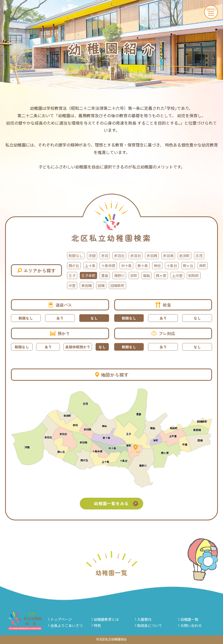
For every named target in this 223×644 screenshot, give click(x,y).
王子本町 (88, 275)
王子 (72, 275)
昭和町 (194, 275)
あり (60, 318)
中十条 (126, 266)
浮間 (92, 256)
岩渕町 (185, 256)
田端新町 (117, 285)
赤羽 (105, 256)
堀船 (147, 275)
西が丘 (74, 266)
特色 (97, 625)
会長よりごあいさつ (67, 625)
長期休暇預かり (78, 347)
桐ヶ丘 (188, 266)
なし (94, 318)
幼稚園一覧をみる (116, 503)
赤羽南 (168, 256)
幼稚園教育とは (106, 619)
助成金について (150, 625)
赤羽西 (152, 256)
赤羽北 (119, 256)
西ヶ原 (161, 275)
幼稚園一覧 (189, 619)
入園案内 (144, 619)
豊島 (105, 275)
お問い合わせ (191, 625)
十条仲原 (108, 266)
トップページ (61, 619)
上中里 (177, 275)
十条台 (172, 266)
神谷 (157, 266)
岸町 (203, 266)
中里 (72, 285)
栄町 (134, 275)
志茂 (199, 256)
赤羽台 (136, 256)
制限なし (76, 256)
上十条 (90, 266)
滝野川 (119, 275)
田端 (101, 285)
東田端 (87, 285)
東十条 (143, 266)
